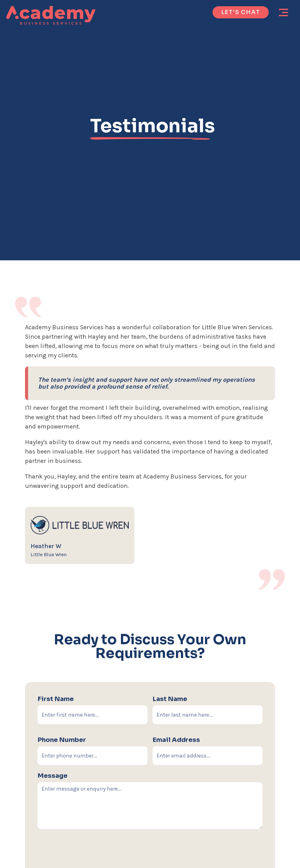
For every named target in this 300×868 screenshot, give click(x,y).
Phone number (62, 740)
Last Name (170, 699)
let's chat (241, 12)
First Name (56, 699)
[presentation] (150, 854)
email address (176, 740)
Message (52, 776)
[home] (51, 15)
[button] (283, 12)
